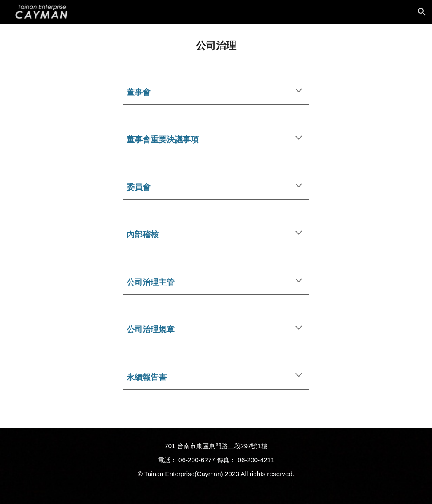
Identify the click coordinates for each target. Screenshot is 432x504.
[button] (422, 12)
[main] (216, 46)
